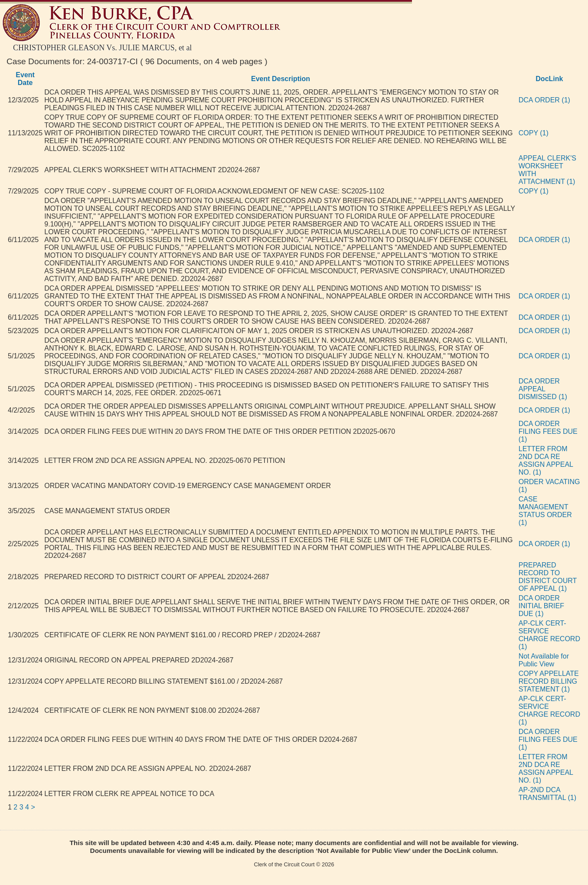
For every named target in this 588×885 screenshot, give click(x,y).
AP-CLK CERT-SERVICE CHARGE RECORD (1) (549, 635)
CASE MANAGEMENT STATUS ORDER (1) (545, 511)
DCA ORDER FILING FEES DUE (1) (548, 431)
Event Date (25, 79)
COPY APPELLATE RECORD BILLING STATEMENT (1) (549, 681)
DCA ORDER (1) (544, 100)
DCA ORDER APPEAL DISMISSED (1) (543, 389)
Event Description (281, 79)
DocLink (549, 79)
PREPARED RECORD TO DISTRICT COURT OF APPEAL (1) (548, 577)
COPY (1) (534, 133)
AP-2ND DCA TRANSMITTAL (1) (547, 794)
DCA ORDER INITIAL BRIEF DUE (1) (541, 606)
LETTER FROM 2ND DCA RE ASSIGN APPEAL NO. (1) (546, 461)
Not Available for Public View (544, 660)
